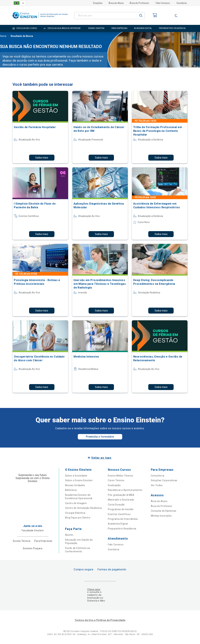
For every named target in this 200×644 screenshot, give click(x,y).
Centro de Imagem (76, 503)
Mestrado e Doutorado (121, 500)
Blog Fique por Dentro (78, 518)
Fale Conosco (163, 3)
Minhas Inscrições (161, 516)
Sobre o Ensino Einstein (79, 480)
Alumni (69, 535)
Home (3, 36)
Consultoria (158, 476)
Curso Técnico (116, 480)
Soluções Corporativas (164, 480)
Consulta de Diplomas (164, 511)
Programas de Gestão (121, 509)
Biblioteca (71, 490)
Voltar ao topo (101, 458)
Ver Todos (157, 485)
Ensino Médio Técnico (121, 476)
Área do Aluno (116, 3)
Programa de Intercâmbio (123, 519)
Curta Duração (116, 505)
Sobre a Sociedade (76, 476)
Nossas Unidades (75, 485)
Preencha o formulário (100, 437)
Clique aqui (94, 589)
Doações (98, 3)
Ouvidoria (182, 3)
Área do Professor (139, 3)
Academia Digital (118, 524)
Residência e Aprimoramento (125, 490)
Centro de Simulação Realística (83, 508)
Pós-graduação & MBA (121, 495)
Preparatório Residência (122, 529)
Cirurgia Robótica (75, 513)
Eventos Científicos (119, 514)
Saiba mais (42, 158)
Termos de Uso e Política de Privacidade (100, 620)
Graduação (114, 485)
